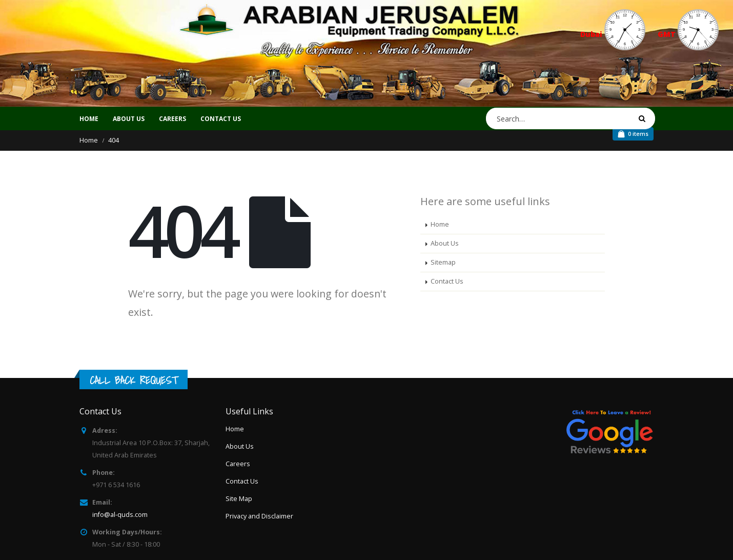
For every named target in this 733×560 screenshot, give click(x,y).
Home (89, 119)
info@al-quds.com (120, 515)
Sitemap (443, 262)
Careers (238, 464)
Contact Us (447, 281)
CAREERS (172, 119)
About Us (445, 243)
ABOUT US (129, 119)
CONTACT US (221, 119)
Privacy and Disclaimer (259, 516)
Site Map (239, 499)
